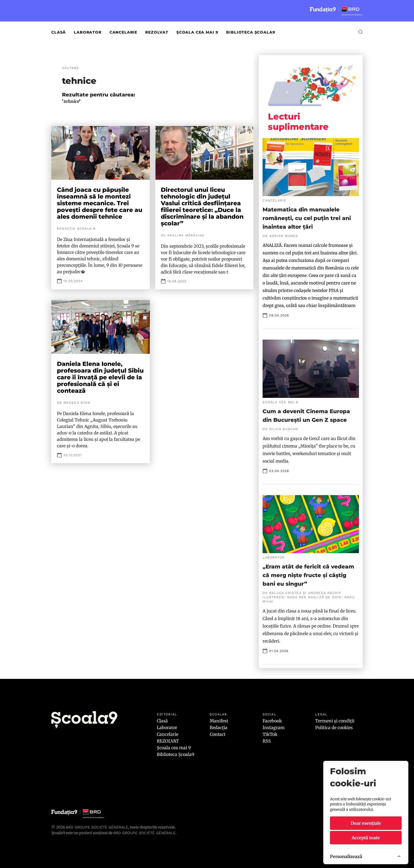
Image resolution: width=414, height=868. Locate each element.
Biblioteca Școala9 (250, 32)
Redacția (219, 727)
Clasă (59, 32)
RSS (267, 741)
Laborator (88, 32)
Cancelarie (123, 32)
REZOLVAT (157, 32)
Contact (218, 734)
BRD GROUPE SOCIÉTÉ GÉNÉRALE (144, 833)
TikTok (270, 734)
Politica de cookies (334, 727)
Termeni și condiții (335, 721)
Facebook (272, 721)
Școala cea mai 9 (197, 32)
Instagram (274, 727)
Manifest (219, 721)
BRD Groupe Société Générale (97, 827)
